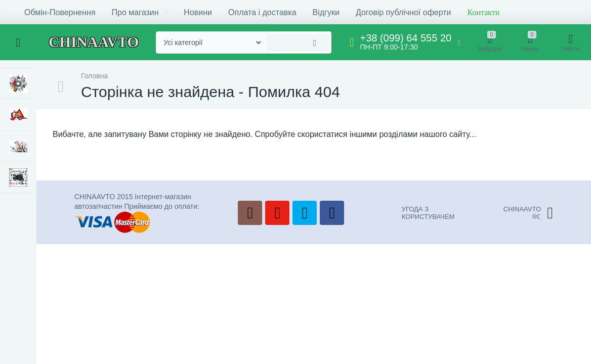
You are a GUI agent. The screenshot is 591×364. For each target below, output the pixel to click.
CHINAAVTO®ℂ (528, 213)
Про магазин (140, 12)
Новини (198, 12)
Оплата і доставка (262, 12)
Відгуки (326, 12)
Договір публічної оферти (404, 12)
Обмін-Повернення (60, 12)
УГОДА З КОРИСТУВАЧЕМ (428, 213)
